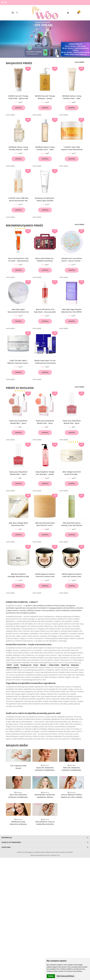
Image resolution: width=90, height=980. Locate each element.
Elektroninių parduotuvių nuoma (40, 855)
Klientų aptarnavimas (11, 842)
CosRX (16, 665)
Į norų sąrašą (10, 115)
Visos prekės (79, 62)
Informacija (7, 838)
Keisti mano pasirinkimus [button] (65, 976)
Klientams (6, 847)
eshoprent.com (55, 855)
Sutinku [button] (51, 976)
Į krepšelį (18, 108)
